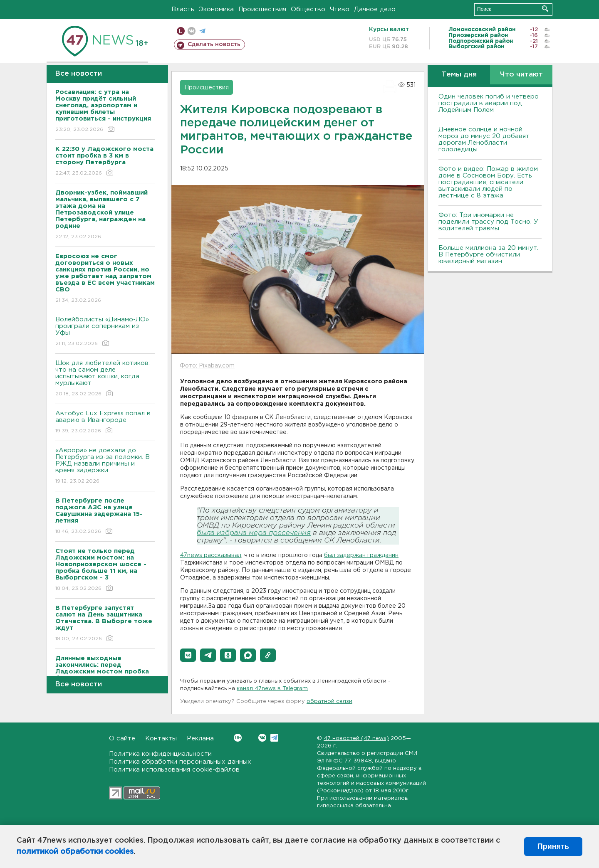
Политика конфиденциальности (160, 754)
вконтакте (192, 31)
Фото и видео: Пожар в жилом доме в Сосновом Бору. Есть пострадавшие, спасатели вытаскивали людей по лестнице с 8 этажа (488, 182)
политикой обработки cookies (75, 852)
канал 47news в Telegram (272, 689)
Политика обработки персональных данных (180, 762)
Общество (308, 9)
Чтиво (340, 9)
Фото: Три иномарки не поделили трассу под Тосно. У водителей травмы (488, 222)
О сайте (122, 739)
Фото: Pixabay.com (207, 366)
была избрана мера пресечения (254, 533)
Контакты (161, 739)
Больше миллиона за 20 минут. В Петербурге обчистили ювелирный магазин (488, 255)
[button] (188, 655)
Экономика (216, 9)
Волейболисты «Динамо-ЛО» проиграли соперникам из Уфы (105, 332)
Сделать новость (214, 44)
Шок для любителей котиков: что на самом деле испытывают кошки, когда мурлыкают (105, 379)
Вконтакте (238, 738)
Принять (553, 846)
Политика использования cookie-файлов (174, 770)
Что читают (521, 75)
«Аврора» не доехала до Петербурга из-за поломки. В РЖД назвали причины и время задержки (105, 466)
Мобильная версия (181, 31)
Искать (545, 9)
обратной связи (329, 702)
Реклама (200, 739)
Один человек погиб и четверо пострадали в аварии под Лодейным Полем (489, 103)
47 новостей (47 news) (356, 739)
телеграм (202, 31)
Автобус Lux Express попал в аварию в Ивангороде (105, 423)
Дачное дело (375, 9)
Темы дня (459, 75)
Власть (183, 9)
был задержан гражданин (361, 555)
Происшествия (262, 9)
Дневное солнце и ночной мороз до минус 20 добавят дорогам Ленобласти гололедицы (484, 139)
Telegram (274, 738)
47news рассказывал (211, 555)
